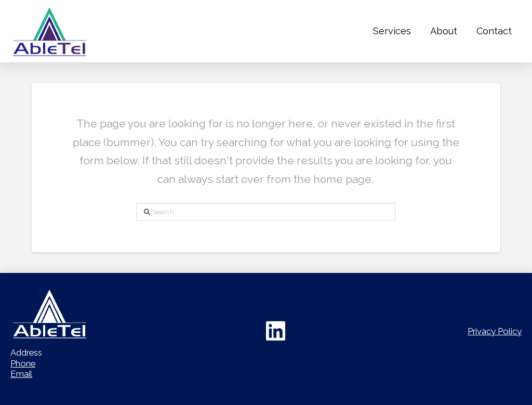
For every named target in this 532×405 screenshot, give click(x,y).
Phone (23, 363)
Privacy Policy (495, 331)
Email (21, 374)
